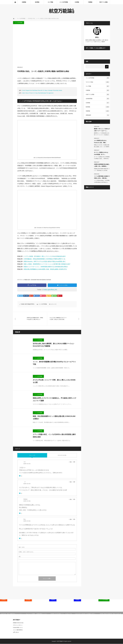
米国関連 (24, 2)
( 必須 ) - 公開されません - (26, 552)
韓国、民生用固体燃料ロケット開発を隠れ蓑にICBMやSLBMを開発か (54, 418)
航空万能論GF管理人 (30, 304)
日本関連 (77, 2)
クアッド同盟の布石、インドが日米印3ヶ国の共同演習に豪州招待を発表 (54, 436)
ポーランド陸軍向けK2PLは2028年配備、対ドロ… (101, 153)
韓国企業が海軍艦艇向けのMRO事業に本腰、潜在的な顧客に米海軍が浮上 (45, 269)
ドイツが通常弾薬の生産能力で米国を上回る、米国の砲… (102, 177)
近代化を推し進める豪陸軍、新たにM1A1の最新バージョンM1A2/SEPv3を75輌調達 (54, 345)
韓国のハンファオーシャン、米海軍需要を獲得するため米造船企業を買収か (46, 267)
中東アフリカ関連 (103, 2)
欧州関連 (37, 2)
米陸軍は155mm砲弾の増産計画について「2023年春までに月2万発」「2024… (102, 170)
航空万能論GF (60, 641)
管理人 (97, 37)
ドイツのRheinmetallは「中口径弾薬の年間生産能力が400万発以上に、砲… (102, 182)
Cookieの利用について (18, 628)
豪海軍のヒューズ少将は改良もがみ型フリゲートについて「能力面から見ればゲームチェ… (102, 135)
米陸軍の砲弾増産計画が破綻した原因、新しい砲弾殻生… (102, 165)
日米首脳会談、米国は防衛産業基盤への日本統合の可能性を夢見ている (44, 259)
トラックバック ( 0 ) (62, 455)
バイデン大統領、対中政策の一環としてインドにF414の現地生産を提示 (45, 256)
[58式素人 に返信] (71, 499)
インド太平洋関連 (64, 2)
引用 (74, 462)
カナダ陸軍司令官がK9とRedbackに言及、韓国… (100, 142)
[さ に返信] (71, 482)
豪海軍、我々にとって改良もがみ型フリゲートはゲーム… (102, 130)
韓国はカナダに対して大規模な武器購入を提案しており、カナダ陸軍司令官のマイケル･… (102, 147)
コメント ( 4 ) (32, 455)
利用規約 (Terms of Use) (18, 623)
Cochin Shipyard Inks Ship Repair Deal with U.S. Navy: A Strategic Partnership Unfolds (42, 90)
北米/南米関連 (98, 99)
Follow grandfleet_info (50, 290)
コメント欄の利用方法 (18, 630)
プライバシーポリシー (18, 625)
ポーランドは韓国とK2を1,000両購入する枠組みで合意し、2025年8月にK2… (102, 159)
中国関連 (90, 2)
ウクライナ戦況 (98, 82)
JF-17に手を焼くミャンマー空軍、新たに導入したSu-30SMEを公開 (54, 381)
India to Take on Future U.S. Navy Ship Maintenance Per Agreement (38, 93)
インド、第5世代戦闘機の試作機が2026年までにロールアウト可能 (54, 363)
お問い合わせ (16, 632)
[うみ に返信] (71, 462)
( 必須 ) (22, 547)
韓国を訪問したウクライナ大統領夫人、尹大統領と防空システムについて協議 (55, 400)
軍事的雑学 (98, 115)
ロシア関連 (50, 2)
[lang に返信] (71, 519)
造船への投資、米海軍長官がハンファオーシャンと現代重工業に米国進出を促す (47, 264)
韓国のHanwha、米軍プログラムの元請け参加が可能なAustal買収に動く (45, 261)
